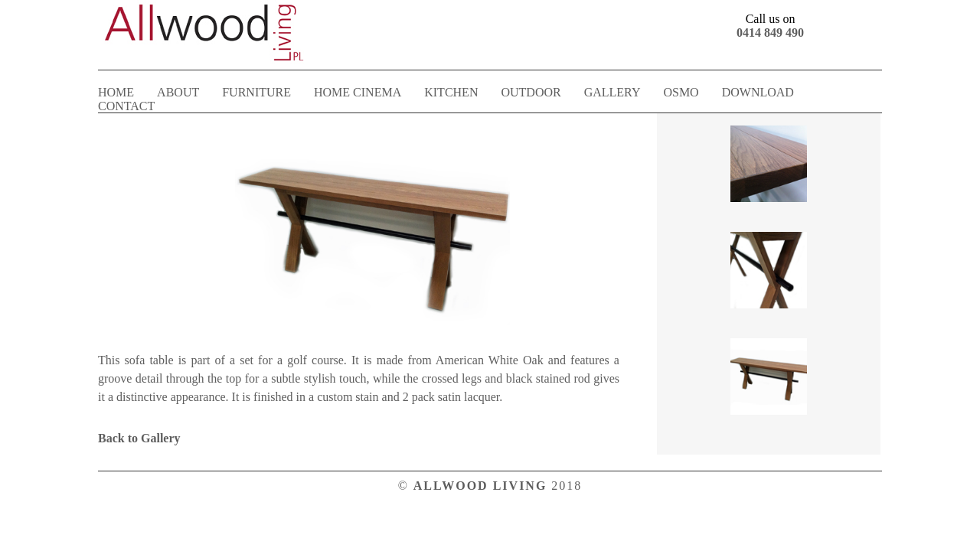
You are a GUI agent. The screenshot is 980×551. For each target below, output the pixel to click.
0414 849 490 (770, 33)
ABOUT (178, 92)
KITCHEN (451, 92)
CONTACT (126, 106)
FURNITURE (256, 92)
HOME (116, 92)
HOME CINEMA (358, 92)
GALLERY (612, 92)
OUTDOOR (531, 92)
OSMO (681, 92)
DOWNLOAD (758, 92)
